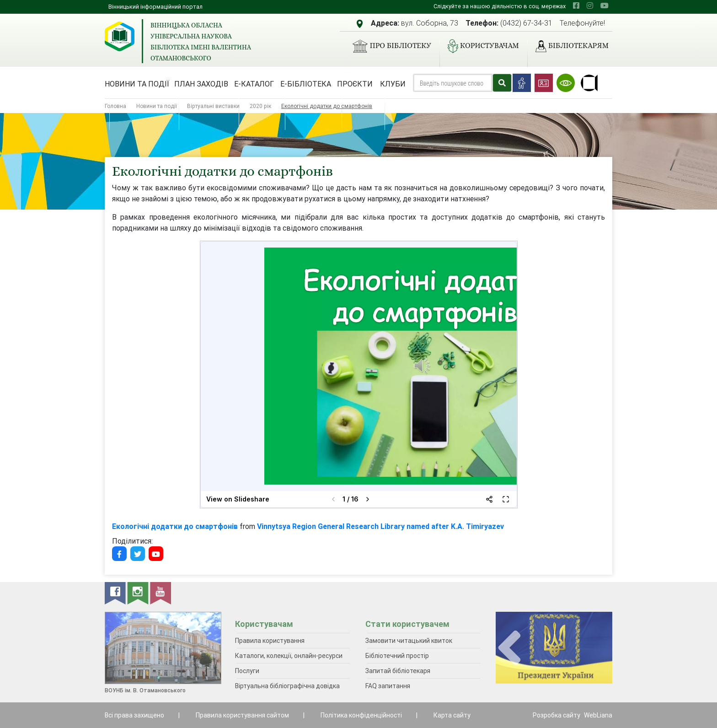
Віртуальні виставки (213, 106)
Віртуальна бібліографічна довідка (287, 686)
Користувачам (480, 46)
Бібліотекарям (568, 46)
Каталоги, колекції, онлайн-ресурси (289, 656)
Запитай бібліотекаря (398, 671)
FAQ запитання (388, 686)
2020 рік (260, 106)
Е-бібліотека (306, 84)
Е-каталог (254, 84)
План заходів (201, 84)
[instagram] (590, 5)
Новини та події (137, 84)
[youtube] (605, 5)
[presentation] (509, 648)
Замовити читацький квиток (409, 641)
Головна (115, 106)
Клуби (393, 84)
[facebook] (576, 5)
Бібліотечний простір (397, 656)
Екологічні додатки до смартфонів (175, 526)
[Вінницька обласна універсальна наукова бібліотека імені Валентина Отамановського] (120, 36)
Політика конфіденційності (361, 715)
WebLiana (598, 715)
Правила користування (270, 641)
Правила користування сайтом (242, 715)
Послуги (247, 671)
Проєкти (355, 84)
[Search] (453, 83)
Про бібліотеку (388, 46)
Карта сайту (452, 715)
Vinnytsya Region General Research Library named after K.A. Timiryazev (380, 526)
